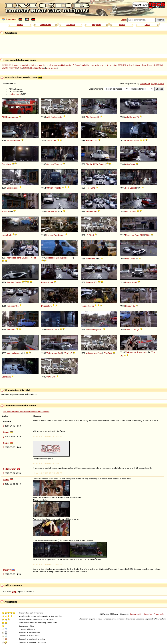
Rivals (149, 65)
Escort (133, 188)
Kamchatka (112, 65)
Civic (94, 211)
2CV (95, 164)
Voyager (58, 164)
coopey (154, 84)
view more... (52, 68)
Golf (60, 353)
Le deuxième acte (98, 65)
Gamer (161, 84)
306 (135, 282)
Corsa (133, 259)
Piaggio (84, 306)
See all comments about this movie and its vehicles (26, 412)
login (14, 591)
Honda (89, 211)
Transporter (142, 352)
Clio (56, 330)
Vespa (91, 306)
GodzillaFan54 (10, 469)
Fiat (87, 188)
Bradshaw (6, 164)
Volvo (4, 377)
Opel (127, 259)
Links (147, 25)
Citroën (89, 164)
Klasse (27, 258)
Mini (88, 259)
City (92, 259)
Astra (18, 353)
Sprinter (65, 258)
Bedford (89, 141)
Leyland (50, 235)
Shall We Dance (37, 68)
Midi (96, 141)
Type (56, 188)
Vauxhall (11, 353)
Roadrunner (59, 235)
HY (60, 188)
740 (54, 377)
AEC (4, 117)
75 (138, 117)
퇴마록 (26, 68)
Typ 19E (68, 353)
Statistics (71, 25)
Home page (11, 19)
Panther (10, 282)
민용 (20, 68)
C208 (147, 235)
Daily (9, 235)
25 (134, 306)
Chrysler (50, 164)
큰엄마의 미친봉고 (126, 65)
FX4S (91, 235)
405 (17, 306)
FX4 (55, 141)
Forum (122, 25)
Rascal (136, 141)
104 (51, 282)
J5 (51, 306)
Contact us (148, 614)
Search (20, 25)
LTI (87, 235)
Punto (92, 188)
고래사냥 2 (7, 65)
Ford (127, 188)
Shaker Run (141, 65)
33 (98, 117)
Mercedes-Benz (132, 235)
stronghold (145, 84)
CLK (142, 235)
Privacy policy (159, 614)
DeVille (18, 282)
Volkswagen (52, 353)
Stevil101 (7, 570)
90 (19, 141)
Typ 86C (108, 353)
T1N (71, 258)
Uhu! (49, 65)
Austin (49, 141)
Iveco (4, 235)
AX (134, 164)
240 (9, 377)
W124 (33, 258)
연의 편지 (13, 68)
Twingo (136, 330)
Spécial (102, 164)
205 (96, 282)
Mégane (97, 330)
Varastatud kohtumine (62, 65)
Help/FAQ (96, 25)
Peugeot (45, 282)
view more (16, 94)
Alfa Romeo (91, 117)
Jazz (134, 211)
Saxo (16, 188)
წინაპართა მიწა (81, 65)
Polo (99, 353)
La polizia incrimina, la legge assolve (29, 65)
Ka (8, 211)
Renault (129, 306)
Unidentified (45, 25)
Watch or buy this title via (19, 395)
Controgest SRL (135, 614)
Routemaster (12, 117)
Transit (54, 211)
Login (123, 20)
